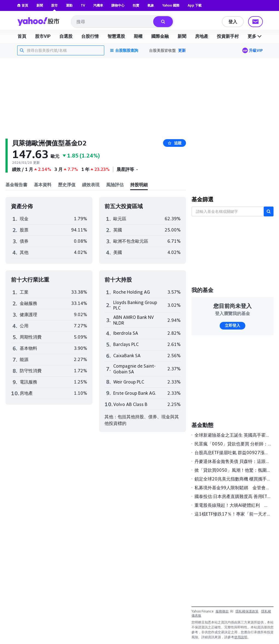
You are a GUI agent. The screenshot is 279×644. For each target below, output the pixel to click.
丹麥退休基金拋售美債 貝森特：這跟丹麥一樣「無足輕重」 (233, 461)
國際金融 (160, 36)
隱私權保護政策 (247, 611)
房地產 (202, 36)
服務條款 (222, 611)
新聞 (40, 5)
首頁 (23, 5)
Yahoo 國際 (171, 5)
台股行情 (90, 36)
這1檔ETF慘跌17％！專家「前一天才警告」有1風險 (233, 514)
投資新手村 (228, 36)
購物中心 (118, 5)
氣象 (151, 5)
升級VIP (256, 50)
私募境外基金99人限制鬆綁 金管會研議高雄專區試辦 (233, 488)
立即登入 (233, 325)
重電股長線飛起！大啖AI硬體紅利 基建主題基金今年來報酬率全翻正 (233, 505)
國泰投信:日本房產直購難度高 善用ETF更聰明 (233, 496)
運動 (69, 5)
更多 (255, 36)
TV (83, 5)
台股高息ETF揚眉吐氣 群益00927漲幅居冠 (233, 453)
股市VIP (43, 36)
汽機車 (98, 5)
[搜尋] (163, 22)
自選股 (66, 36)
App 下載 (195, 5)
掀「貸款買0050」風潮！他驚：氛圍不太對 (233, 470)
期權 (138, 36)
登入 (233, 22)
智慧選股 (116, 36)
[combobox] (113, 22)
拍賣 (136, 5)
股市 (54, 5)
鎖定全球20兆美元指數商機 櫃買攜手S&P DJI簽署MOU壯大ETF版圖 (233, 479)
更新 (182, 50)
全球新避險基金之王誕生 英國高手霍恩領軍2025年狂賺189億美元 (233, 435)
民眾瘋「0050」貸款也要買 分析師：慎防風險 (233, 444)
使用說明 (241, 637)
